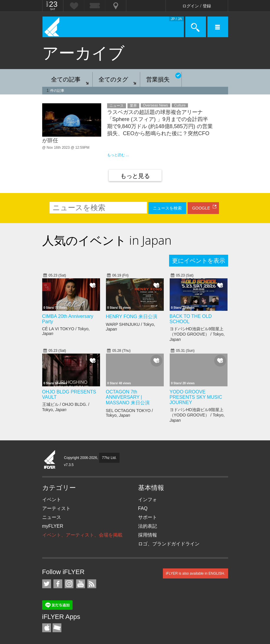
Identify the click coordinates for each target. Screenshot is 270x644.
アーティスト (56, 508)
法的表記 (148, 526)
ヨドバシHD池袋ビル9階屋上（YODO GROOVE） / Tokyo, (197, 334)
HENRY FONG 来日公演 (132, 317)
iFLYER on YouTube (81, 584)
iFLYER (50, 460)
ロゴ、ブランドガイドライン (169, 544)
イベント (52, 500)
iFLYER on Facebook (58, 584)
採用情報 (148, 535)
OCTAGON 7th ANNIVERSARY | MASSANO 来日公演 (128, 397)
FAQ (143, 508)
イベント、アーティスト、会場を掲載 (82, 535)
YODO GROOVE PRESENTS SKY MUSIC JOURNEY (196, 397)
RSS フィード (92, 584)
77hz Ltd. (109, 458)
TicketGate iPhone (57, 628)
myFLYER (53, 526)
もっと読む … (118, 155)
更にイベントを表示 (199, 261)
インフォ (148, 500)
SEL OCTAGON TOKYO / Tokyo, (130, 413)
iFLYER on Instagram (69, 584)
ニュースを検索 (167, 208)
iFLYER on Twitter (47, 584)
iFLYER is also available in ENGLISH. (195, 573)
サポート (148, 517)
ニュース (52, 517)
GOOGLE (201, 208)
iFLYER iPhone (47, 628)
